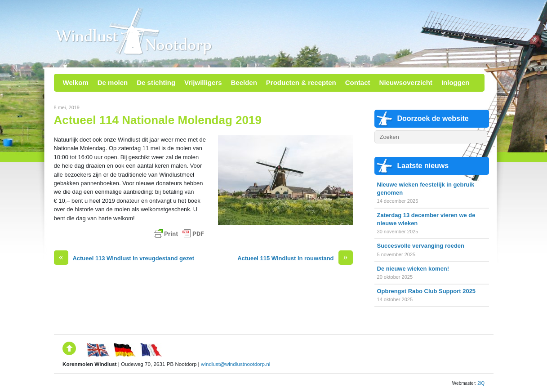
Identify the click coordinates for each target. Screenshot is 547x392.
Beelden (244, 82)
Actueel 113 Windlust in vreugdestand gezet (124, 258)
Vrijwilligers (203, 82)
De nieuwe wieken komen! (413, 269)
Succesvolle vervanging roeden (421, 246)
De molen (113, 82)
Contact (358, 82)
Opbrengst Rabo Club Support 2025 (427, 291)
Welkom (76, 82)
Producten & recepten (301, 82)
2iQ (481, 383)
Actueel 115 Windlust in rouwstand (295, 258)
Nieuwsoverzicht (406, 82)
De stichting (156, 82)
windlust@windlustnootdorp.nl (236, 364)
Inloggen (456, 82)
